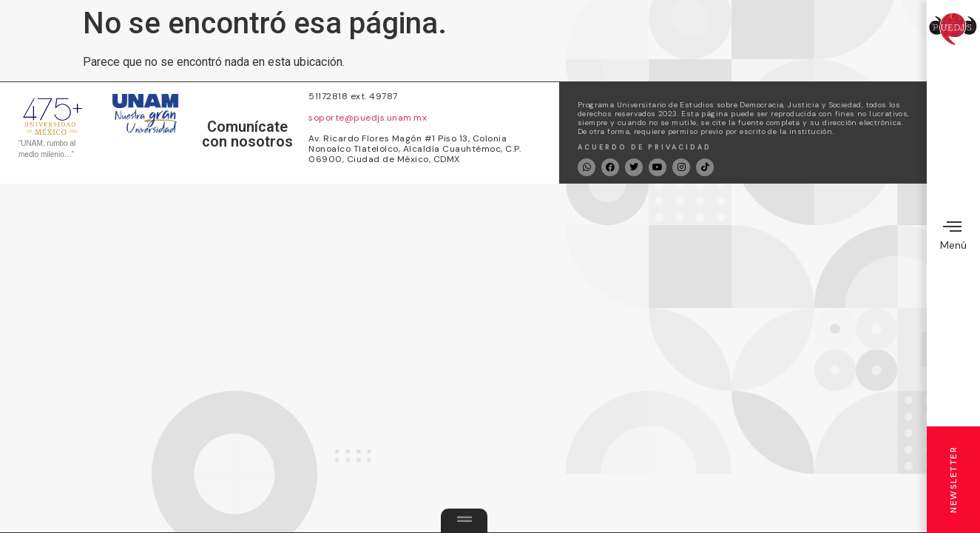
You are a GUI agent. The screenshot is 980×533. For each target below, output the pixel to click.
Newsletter (953, 480)
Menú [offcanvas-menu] (953, 234)
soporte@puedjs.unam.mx (368, 118)
